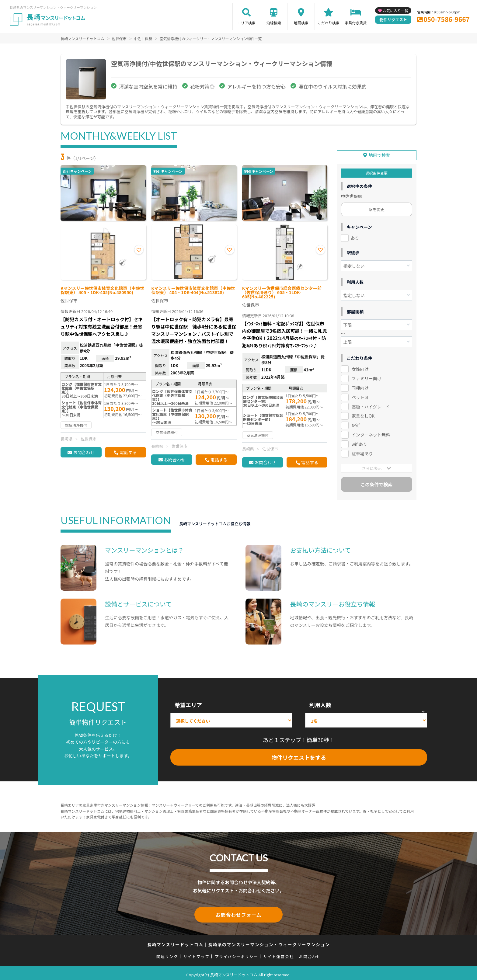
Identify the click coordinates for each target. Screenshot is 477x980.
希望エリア (188, 703)
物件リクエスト (393, 20)
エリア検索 (246, 23)
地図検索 (301, 23)
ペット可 (360, 395)
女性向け (360, 367)
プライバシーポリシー (236, 953)
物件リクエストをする (299, 756)
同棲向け (360, 386)
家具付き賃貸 (356, 23)
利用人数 (320, 703)
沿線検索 (274, 23)
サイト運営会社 (278, 953)
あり (355, 236)
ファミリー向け (367, 376)
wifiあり (359, 442)
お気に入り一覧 (395, 10)
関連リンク (167, 953)
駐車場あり (362, 452)
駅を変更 (377, 207)
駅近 (356, 423)
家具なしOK (363, 414)
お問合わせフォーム (238, 912)
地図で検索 (379, 153)
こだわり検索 (329, 23)
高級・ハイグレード (371, 405)
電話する (128, 452)
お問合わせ (84, 452)
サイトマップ (197, 953)
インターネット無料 (371, 433)
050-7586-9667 (447, 19)
